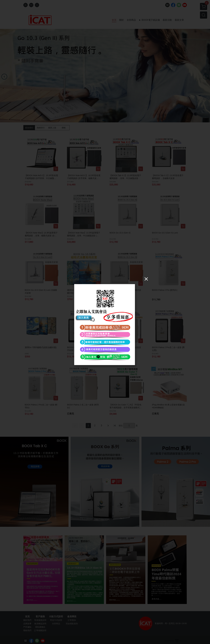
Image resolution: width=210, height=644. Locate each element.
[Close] (146, 279)
